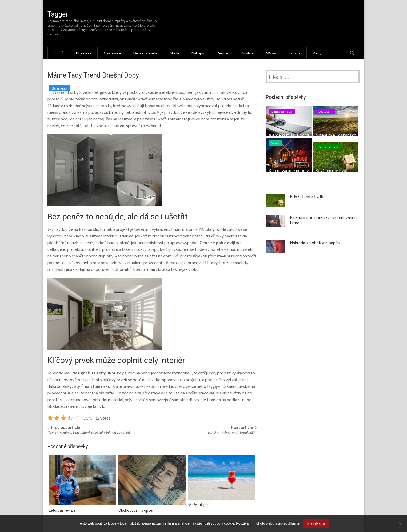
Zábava (294, 53)
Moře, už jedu (199, 505)
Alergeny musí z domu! (290, 135)
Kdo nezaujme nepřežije (291, 171)
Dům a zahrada (145, 53)
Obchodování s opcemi (137, 510)
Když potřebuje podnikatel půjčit (232, 432)
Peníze (222, 53)
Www (271, 53)
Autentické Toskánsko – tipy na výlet (349, 135)
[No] (400, 524)
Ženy (317, 53)
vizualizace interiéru (100, 236)
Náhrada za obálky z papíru (315, 243)
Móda (174, 53)
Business (84, 53)
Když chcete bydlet (333, 171)
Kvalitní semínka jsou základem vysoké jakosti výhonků (89, 432)
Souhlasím (316, 523)
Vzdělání (247, 53)
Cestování (112, 53)
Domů (59, 53)
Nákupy (198, 53)
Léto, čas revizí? (62, 510)
